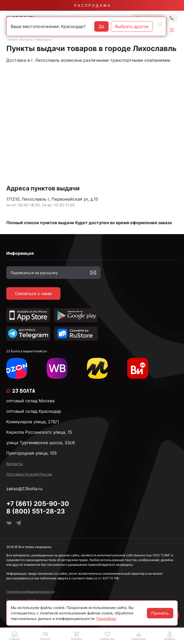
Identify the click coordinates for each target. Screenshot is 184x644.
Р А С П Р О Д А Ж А (92, 5)
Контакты (27, 39)
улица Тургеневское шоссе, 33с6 (41, 443)
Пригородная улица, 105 (32, 453)
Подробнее (106, 618)
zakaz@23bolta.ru (24, 489)
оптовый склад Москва (30, 401)
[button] (46, 636)
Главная (12, 39)
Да (101, 26)
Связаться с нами (33, 293)
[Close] (160, 24)
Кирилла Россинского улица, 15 (39, 432)
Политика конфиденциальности (30, 592)
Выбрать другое (132, 26)
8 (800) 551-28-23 (36, 511)
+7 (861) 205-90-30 (38, 504)
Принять (160, 613)
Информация (20, 253)
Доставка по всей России (29, 474)
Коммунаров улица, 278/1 (33, 422)
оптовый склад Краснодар (34, 411)
